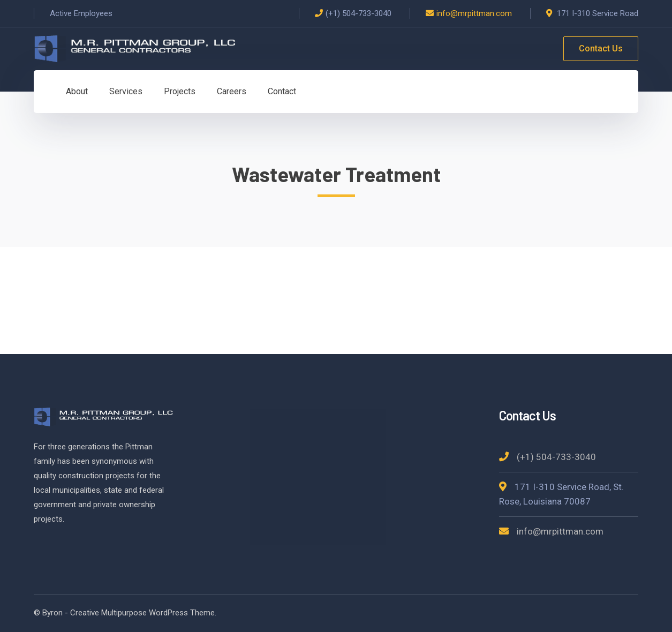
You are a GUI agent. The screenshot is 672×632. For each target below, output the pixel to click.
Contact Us (601, 48)
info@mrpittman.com (474, 13)
